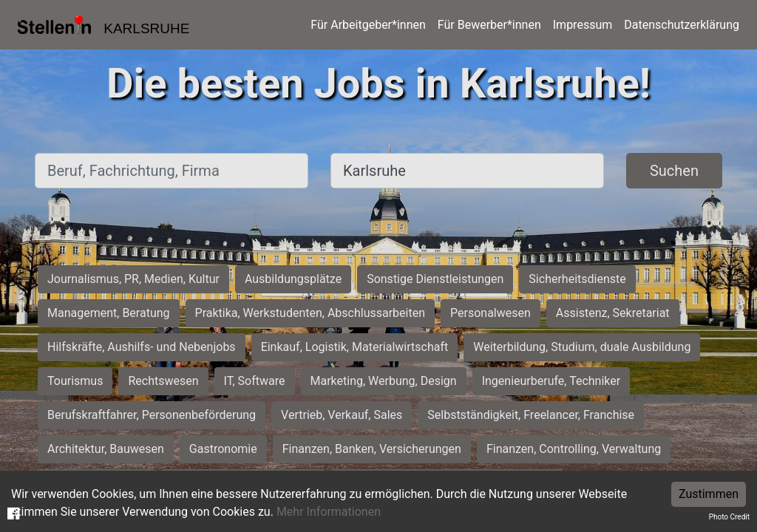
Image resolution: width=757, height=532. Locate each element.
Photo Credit (729, 517)
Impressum (583, 25)
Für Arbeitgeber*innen (368, 25)
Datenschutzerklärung (682, 25)
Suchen (674, 171)
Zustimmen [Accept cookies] (709, 494)
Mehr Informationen (329, 512)
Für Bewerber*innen (489, 25)
